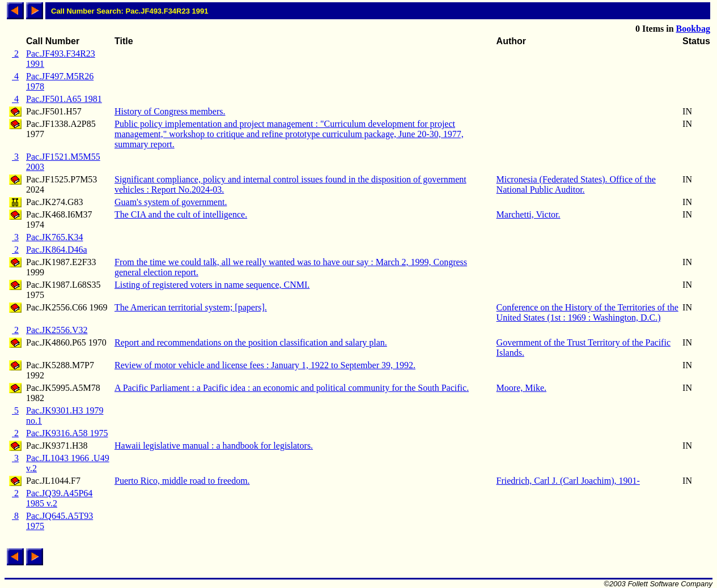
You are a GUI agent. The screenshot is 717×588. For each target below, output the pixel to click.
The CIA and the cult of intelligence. (181, 214)
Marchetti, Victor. (529, 214)
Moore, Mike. (521, 388)
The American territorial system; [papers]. (191, 307)
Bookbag (693, 29)
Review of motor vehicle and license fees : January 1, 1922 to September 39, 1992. (265, 365)
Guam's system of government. (171, 202)
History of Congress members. (170, 111)
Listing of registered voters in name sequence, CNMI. (212, 285)
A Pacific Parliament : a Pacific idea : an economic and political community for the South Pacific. (292, 388)
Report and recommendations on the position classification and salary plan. (251, 342)
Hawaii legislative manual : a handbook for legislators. (214, 446)
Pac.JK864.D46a (57, 250)
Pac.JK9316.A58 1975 (67, 433)
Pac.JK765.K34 (54, 237)
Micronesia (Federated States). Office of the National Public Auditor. (576, 184)
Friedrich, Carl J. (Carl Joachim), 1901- (568, 481)
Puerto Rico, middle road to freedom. (182, 481)
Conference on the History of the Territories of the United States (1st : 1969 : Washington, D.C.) (587, 312)
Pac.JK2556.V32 (57, 330)
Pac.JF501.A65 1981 (64, 99)
